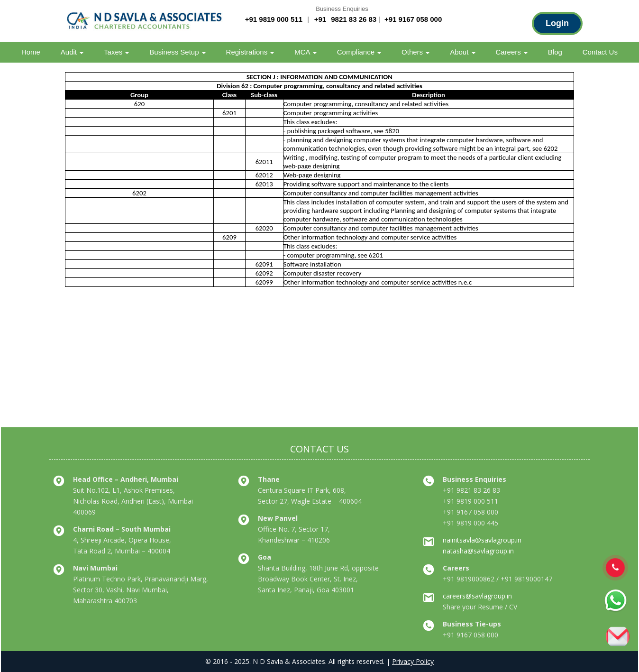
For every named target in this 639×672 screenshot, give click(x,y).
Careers (511, 52)
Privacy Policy (413, 661)
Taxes (116, 52)
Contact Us (600, 52)
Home (31, 52)
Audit (72, 52)
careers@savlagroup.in (477, 596)
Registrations (250, 52)
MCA (306, 52)
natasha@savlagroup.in (478, 551)
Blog (555, 52)
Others (415, 52)
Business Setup (177, 52)
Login (557, 23)
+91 (321, 19)
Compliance (359, 52)
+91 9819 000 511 (274, 19)
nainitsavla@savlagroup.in (482, 540)
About (462, 52)
